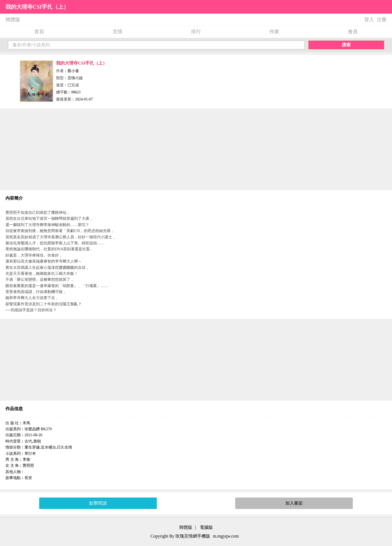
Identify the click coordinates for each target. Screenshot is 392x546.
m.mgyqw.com (226, 536)
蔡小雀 (73, 71)
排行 (196, 32)
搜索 (346, 45)
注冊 (382, 20)
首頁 (39, 32)
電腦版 (206, 527)
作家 (274, 32)
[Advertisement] (196, 149)
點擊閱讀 (98, 503)
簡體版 (13, 20)
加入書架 (294, 503)
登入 (369, 20)
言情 (118, 32)
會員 (353, 32)
